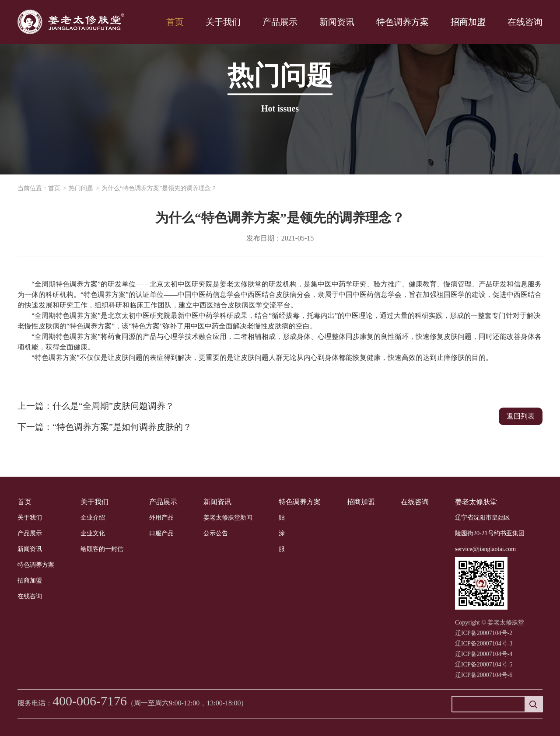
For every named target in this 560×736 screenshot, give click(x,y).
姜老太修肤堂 (476, 502)
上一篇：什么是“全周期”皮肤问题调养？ (96, 406)
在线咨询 (525, 22)
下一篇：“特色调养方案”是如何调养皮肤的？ (105, 427)
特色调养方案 (402, 22)
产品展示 (280, 22)
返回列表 (521, 416)
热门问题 (81, 188)
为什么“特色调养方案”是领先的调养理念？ (159, 188)
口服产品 (161, 533)
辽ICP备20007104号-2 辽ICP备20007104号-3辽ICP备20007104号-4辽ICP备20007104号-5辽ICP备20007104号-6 (484, 654)
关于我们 (223, 22)
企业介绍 (93, 518)
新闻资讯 (337, 22)
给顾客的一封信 (102, 549)
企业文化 (93, 533)
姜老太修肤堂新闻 (228, 518)
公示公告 (216, 533)
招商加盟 (468, 22)
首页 (175, 22)
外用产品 (161, 518)
